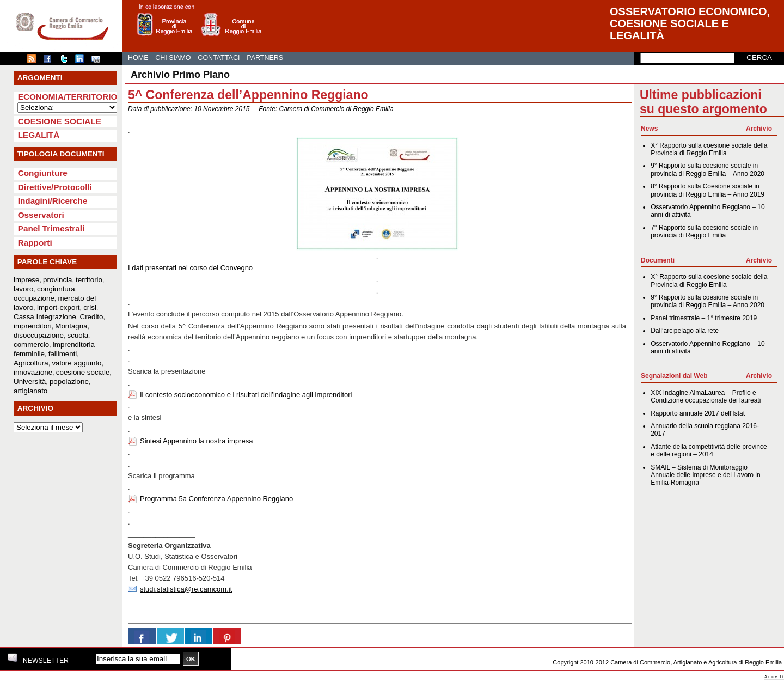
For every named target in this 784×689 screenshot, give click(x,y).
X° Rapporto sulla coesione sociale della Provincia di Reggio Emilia (709, 149)
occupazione (34, 298)
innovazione (33, 372)
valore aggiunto (76, 363)
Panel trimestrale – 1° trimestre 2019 (704, 318)
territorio (89, 280)
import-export (59, 307)
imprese (26, 280)
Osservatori (41, 215)
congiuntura (56, 289)
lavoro (23, 289)
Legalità (39, 135)
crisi (90, 307)
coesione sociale (83, 372)
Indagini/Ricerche (53, 201)
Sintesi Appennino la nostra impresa (196, 441)
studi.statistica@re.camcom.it (186, 589)
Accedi (774, 677)
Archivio (759, 129)
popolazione (69, 382)
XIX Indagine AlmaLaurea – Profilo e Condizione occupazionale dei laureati (706, 397)
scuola (78, 335)
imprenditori (33, 326)
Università (30, 382)
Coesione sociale (60, 121)
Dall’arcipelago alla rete (685, 331)
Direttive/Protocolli (55, 187)
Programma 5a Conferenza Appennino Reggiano (216, 499)
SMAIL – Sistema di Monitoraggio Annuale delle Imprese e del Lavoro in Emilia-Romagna (705, 475)
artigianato (30, 391)
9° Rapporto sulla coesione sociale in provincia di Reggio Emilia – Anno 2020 (708, 169)
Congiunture (43, 173)
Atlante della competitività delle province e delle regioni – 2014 (709, 450)
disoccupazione (39, 335)
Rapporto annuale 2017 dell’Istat (698, 413)
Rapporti (35, 243)
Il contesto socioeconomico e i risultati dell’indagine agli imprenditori (246, 395)
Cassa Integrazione (45, 317)
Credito (92, 317)
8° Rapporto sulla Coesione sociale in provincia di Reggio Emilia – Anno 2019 (708, 190)
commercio (31, 344)
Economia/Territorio (68, 97)
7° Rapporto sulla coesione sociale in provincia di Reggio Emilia (704, 231)
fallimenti (63, 354)
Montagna (71, 326)
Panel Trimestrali (51, 228)
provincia (57, 280)
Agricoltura (31, 363)
